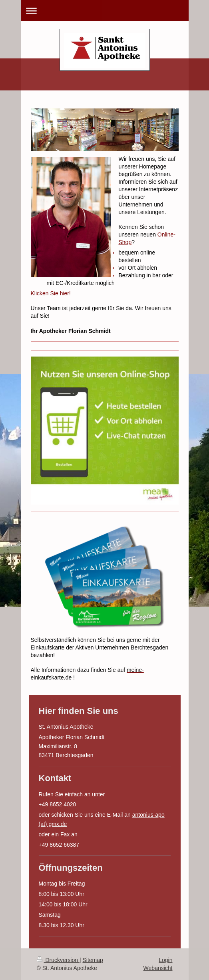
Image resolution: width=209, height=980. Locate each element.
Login (165, 960)
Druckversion (58, 960)
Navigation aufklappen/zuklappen (105, 11)
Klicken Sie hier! (51, 293)
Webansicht (158, 968)
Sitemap (93, 960)
